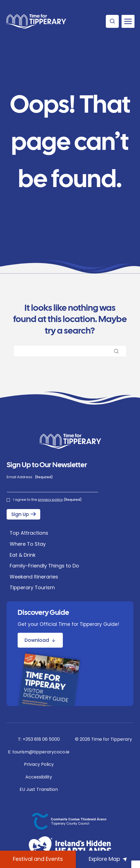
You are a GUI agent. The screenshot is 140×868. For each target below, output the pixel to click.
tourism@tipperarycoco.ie (41, 752)
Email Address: (30, 477)
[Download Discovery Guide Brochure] (40, 640)
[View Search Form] (112, 21)
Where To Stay (28, 544)
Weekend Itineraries (34, 577)
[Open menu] (128, 21)
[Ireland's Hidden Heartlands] (70, 848)
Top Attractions (29, 533)
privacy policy (50, 500)
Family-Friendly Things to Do (44, 566)
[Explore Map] (108, 859)
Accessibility (39, 777)
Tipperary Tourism (32, 587)
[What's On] (38, 859)
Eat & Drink (23, 555)
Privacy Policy (39, 764)
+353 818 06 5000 (41, 739)
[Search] (70, 351)
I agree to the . (48, 500)
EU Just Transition (39, 789)
